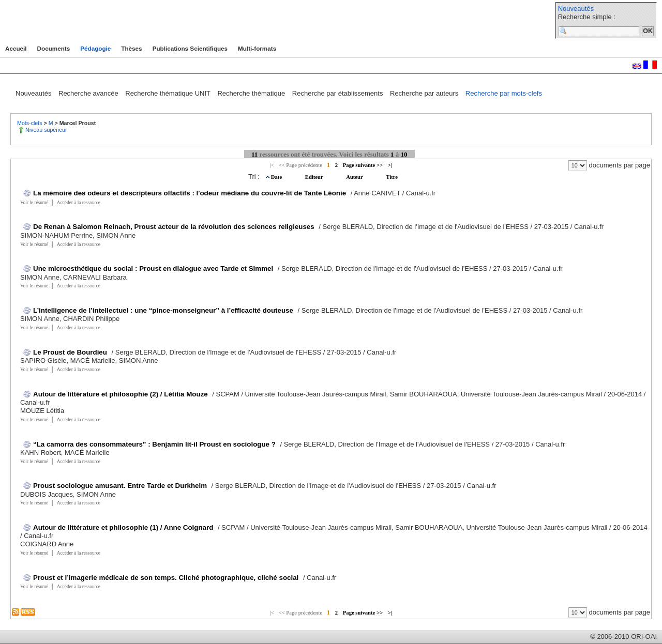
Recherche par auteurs (425, 93)
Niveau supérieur (46, 130)
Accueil (16, 48)
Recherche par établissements (338, 93)
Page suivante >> (363, 165)
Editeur (315, 177)
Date (277, 177)
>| (390, 165)
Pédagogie (95, 48)
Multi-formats (257, 48)
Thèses (131, 48)
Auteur (355, 177)
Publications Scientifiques (190, 48)
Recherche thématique (252, 93)
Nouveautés (576, 9)
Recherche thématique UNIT (169, 93)
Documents (54, 48)
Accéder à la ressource (79, 203)
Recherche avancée (89, 93)
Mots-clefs (31, 123)
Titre (392, 177)
